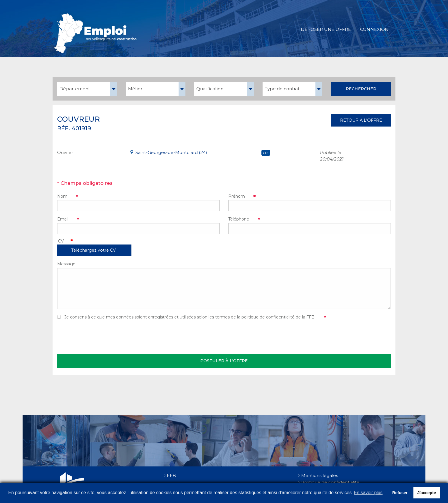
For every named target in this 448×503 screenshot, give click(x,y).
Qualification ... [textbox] (212, 89)
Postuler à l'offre (224, 361)
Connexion (374, 29)
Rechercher (361, 89)
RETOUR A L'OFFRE (361, 120)
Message (66, 264)
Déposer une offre (326, 29)
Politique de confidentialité (330, 482)
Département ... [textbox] (77, 89)
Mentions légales (320, 475)
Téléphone (239, 219)
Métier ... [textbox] (137, 89)
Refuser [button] (400, 493)
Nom (62, 196)
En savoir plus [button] (368, 493)
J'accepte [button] (427, 493)
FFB (171, 475)
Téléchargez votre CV (93, 250)
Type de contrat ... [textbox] (284, 89)
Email (63, 219)
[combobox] (87, 89)
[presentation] (101, 337)
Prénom (237, 196)
